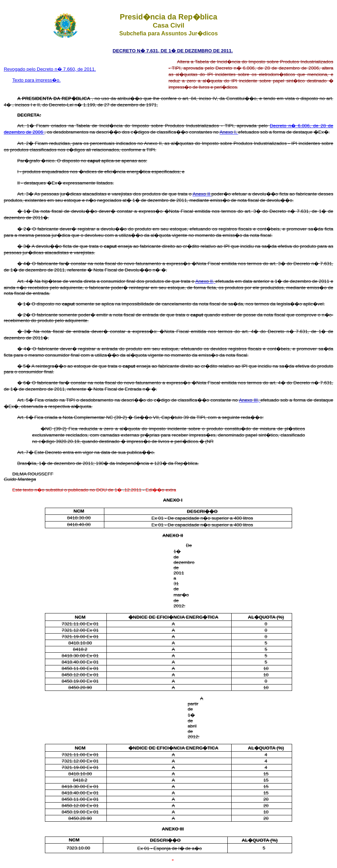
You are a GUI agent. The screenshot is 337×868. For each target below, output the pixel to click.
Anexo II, (206, 281)
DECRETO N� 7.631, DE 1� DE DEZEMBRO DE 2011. (173, 51)
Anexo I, (229, 132)
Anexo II (202, 194)
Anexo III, (250, 400)
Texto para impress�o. (37, 80)
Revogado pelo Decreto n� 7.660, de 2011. (50, 69)
